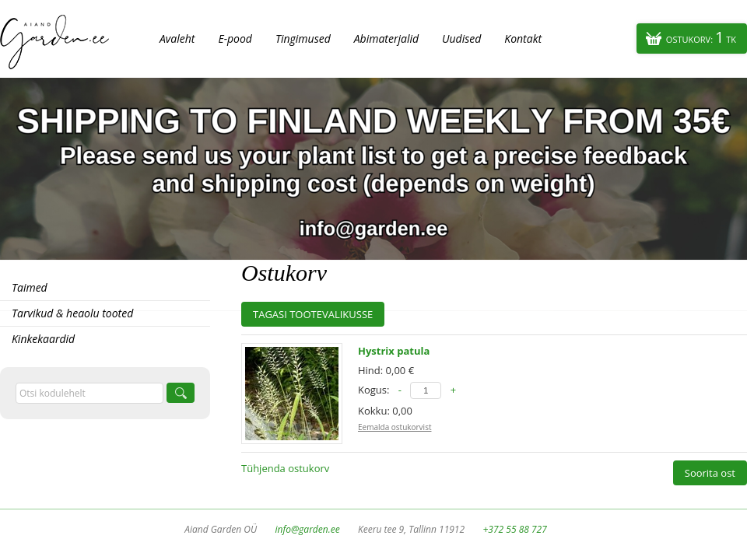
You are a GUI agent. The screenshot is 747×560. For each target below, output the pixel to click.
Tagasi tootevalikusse (313, 314)
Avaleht (177, 38)
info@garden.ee (308, 529)
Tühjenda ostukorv (285, 468)
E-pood (235, 38)
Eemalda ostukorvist (395, 427)
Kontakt (523, 38)
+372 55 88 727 (514, 529)
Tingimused (303, 38)
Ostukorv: (701, 37)
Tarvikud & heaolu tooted (72, 313)
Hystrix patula (394, 351)
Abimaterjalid (386, 38)
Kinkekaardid (43, 339)
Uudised (461, 38)
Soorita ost (710, 473)
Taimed (30, 287)
